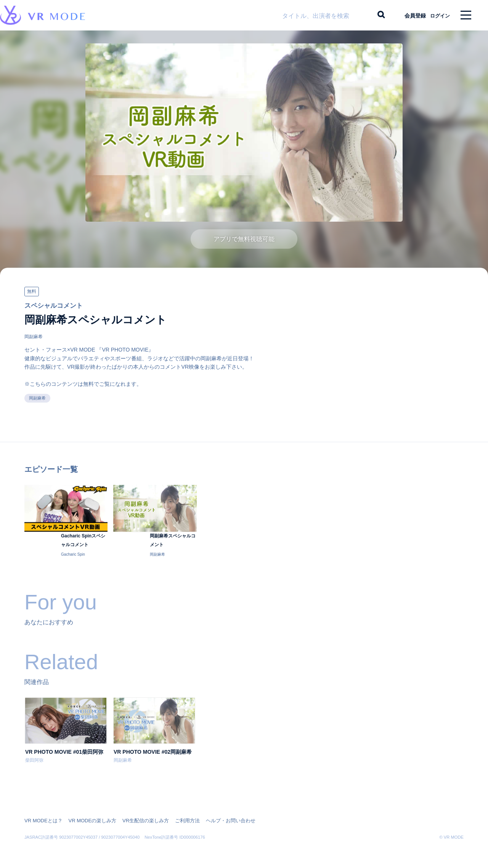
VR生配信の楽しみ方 (137, 817)
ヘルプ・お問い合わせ (217, 817)
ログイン (437, 15)
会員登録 (408, 15)
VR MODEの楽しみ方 (88, 817)
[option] (66, 742)
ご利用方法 (176, 817)
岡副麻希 (34, 343)
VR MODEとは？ (42, 817)
